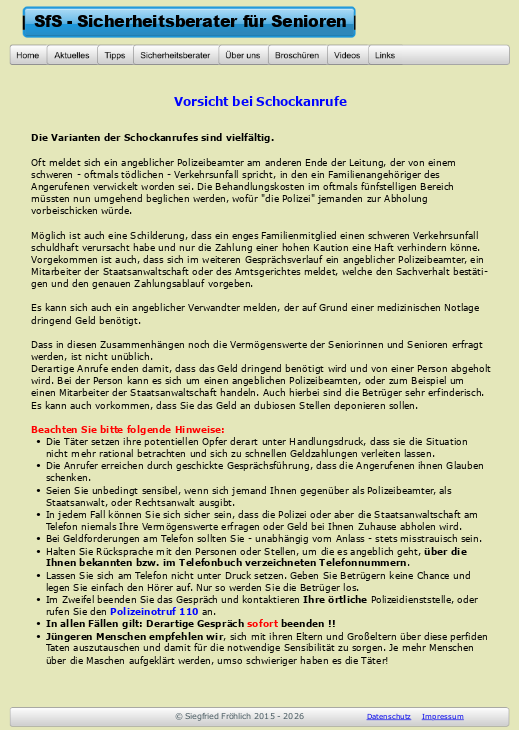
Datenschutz (389, 716)
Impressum (443, 716)
